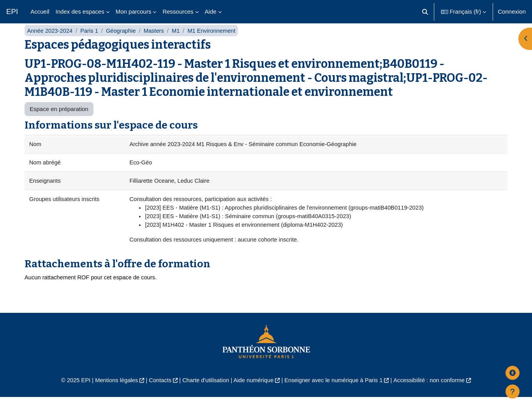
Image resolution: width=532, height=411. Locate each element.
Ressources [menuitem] (178, 11)
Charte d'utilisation (204, 394)
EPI (12, 11)
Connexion (512, 11)
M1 (179, 42)
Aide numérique (253, 394)
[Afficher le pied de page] (513, 392)
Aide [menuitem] (211, 11)
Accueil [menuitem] (40, 11)
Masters (156, 42)
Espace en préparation (59, 121)
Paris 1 (91, 42)
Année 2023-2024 (50, 42)
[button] (425, 12)
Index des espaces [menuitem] (80, 11)
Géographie (123, 42)
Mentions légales (113, 394)
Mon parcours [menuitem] (134, 11)
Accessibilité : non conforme (433, 394)
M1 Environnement (215, 42)
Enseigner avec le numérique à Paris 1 (335, 394)
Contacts (158, 394)
